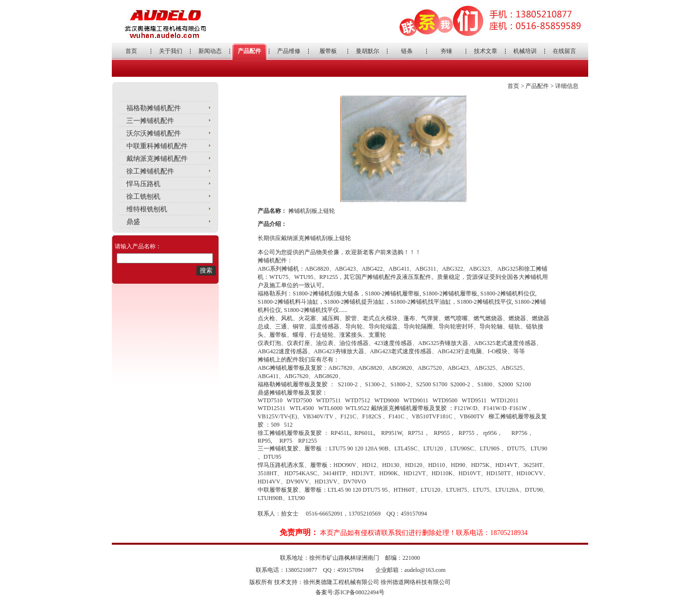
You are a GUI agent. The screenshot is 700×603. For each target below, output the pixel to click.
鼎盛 (133, 222)
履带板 (328, 51)
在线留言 (564, 51)
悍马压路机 (143, 184)
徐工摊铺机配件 (150, 171)
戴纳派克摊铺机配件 (157, 159)
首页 (131, 51)
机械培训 (525, 51)
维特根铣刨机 (147, 209)
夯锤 (446, 51)
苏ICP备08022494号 (359, 592)
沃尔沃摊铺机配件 (154, 133)
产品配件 (249, 51)
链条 (407, 51)
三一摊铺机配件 (150, 121)
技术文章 (486, 51)
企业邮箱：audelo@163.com (411, 570)
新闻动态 (210, 51)
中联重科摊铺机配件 (157, 146)
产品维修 (289, 51)
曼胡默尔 (367, 51)
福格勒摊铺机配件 (154, 108)
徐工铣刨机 (143, 197)
